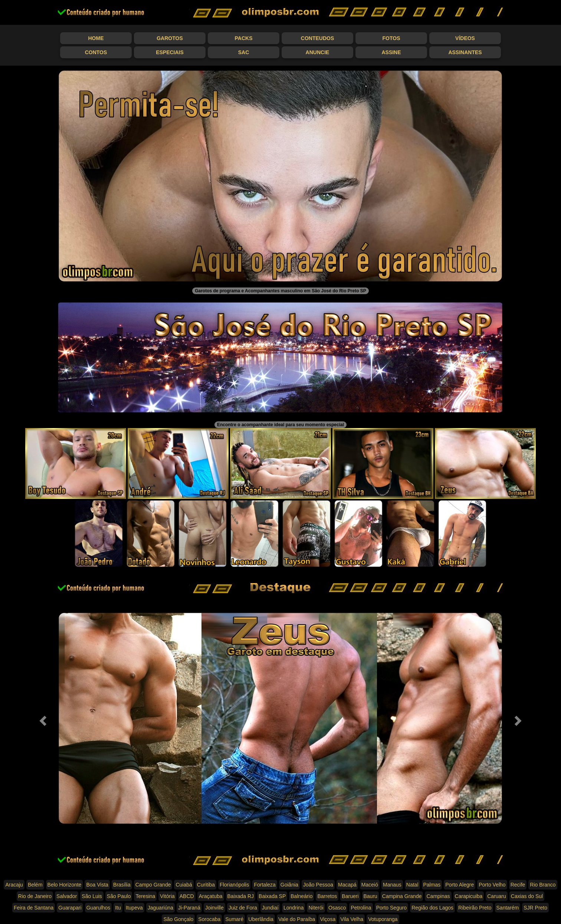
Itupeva (134, 908)
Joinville (214, 908)
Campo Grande (153, 885)
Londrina (294, 908)
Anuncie (318, 52)
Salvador (67, 896)
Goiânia (289, 885)
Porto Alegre (460, 885)
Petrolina (361, 908)
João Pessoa (318, 885)
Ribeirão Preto (475, 908)
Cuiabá (184, 885)
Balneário (301, 896)
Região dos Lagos (432, 908)
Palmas (432, 885)
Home (96, 38)
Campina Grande (402, 896)
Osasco (337, 908)
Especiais (170, 52)
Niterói (316, 908)
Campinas (438, 896)
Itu (118, 908)
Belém (35, 885)
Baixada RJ (241, 896)
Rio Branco (543, 885)
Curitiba (206, 885)
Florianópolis (234, 885)
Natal (412, 885)
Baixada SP (272, 896)
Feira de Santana (34, 908)
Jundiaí (270, 908)
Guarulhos (99, 908)
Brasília (122, 885)
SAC (244, 52)
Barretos (327, 896)
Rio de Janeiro (35, 896)
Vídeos (465, 38)
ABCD (187, 896)
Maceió (370, 885)
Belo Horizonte (65, 885)
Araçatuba (211, 896)
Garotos (170, 38)
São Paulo (119, 896)
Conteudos (317, 38)
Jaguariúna (160, 908)
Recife (518, 885)
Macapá (347, 885)
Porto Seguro (392, 908)
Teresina (145, 896)
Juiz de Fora (243, 908)
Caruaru (497, 896)
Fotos (391, 38)
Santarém (508, 908)
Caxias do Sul (527, 896)
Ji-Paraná (189, 908)
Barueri (350, 896)
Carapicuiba (469, 896)
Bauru (370, 896)
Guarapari (70, 908)
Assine (391, 52)
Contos (96, 52)
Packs (244, 38)
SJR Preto (535, 908)
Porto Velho (492, 885)
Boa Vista (97, 885)
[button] (42, 719)
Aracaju (14, 885)
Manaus (392, 885)
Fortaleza (265, 885)
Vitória (167, 896)
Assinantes (465, 52)
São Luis (92, 896)
